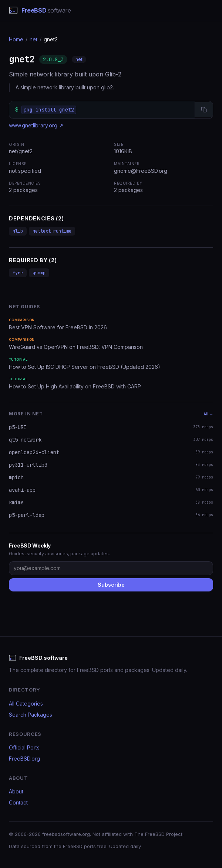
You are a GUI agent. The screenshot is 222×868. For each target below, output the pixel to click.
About (16, 791)
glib (18, 231)
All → (208, 414)
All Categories (26, 704)
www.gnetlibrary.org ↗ (36, 125)
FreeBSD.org (24, 759)
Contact (18, 802)
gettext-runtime (52, 231)
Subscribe (111, 585)
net (33, 39)
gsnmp (39, 273)
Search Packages (31, 715)
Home (16, 39)
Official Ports (24, 747)
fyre (18, 273)
